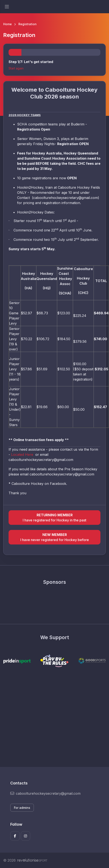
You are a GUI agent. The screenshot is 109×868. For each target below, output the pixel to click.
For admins (22, 808)
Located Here (23, 455)
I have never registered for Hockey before (54, 537)
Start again (16, 68)
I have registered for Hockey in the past (54, 517)
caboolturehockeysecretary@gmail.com (45, 793)
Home (7, 24)
